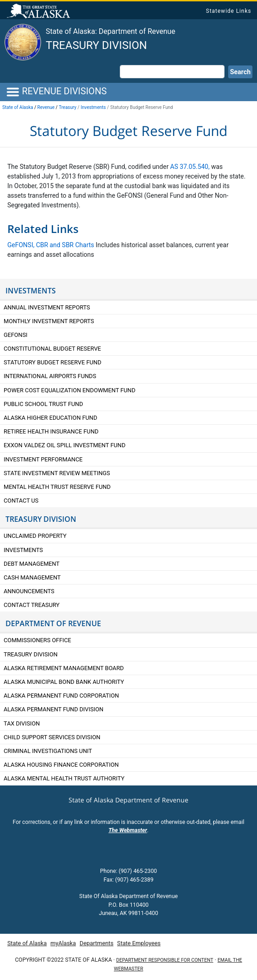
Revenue (46, 107)
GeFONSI (16, 335)
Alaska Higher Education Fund (51, 418)
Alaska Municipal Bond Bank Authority (64, 682)
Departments (96, 943)
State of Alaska (40, 12)
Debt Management (32, 564)
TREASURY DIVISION (41, 519)
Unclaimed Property (35, 536)
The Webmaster (128, 830)
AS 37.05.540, (190, 167)
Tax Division (22, 723)
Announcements (30, 591)
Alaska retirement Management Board (64, 668)
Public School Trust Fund (43, 404)
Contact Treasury (32, 605)
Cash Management (32, 577)
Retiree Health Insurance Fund (51, 431)
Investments (94, 107)
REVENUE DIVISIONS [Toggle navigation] (56, 92)
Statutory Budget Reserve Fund (53, 362)
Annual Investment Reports (47, 307)
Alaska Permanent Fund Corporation (61, 696)
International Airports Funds (50, 376)
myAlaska (63, 943)
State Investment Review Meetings (57, 473)
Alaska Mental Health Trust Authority (64, 778)
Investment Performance (43, 459)
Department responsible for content (165, 960)
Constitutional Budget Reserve (52, 349)
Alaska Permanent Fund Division (54, 709)
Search (240, 72)
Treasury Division (96, 45)
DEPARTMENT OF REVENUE (53, 623)
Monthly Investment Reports (49, 321)
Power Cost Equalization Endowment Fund (70, 390)
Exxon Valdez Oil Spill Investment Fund (64, 445)
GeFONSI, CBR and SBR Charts (51, 245)
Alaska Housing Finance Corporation (61, 765)
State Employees (139, 943)
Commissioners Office (37, 640)
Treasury (67, 107)
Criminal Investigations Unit (48, 751)
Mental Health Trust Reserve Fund (57, 487)
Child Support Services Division (52, 737)
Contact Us (21, 501)
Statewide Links (228, 11)
